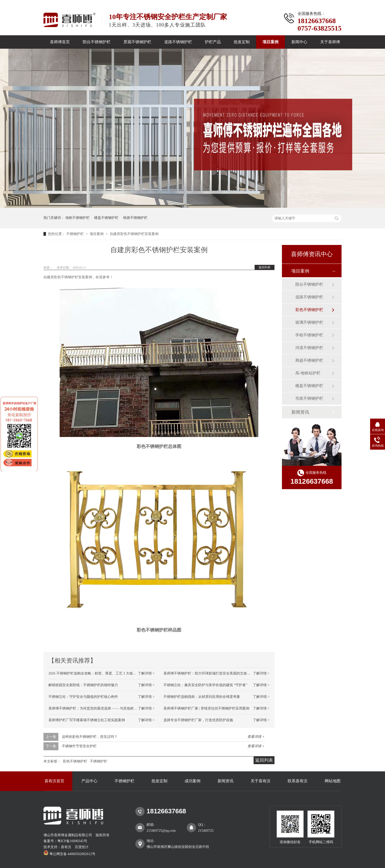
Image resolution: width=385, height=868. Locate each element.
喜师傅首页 (60, 42)
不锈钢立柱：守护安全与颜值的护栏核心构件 (83, 697)
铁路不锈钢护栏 (135, 218)
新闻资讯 (300, 412)
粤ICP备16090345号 (72, 841)
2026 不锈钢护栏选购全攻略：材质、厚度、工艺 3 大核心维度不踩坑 (101, 673)
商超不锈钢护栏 (309, 360)
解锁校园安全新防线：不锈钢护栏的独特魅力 (83, 685)
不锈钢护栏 (76, 234)
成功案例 (192, 781)
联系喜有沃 (298, 781)
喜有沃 (66, 847)
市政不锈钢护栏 (309, 398)
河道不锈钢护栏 (309, 348)
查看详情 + (256, 737)
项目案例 (270, 42)
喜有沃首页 (54, 781)
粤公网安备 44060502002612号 (69, 854)
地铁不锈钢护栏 (77, 218)
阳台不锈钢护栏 (97, 42)
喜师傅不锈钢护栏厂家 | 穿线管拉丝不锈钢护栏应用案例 (206, 708)
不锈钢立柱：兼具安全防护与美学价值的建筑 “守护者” (205, 685)
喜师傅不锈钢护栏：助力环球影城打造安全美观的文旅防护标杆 (212, 673)
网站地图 (333, 781)
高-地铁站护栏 (308, 373)
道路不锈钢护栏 (178, 42)
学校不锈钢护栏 (309, 335)
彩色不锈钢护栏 (75, 761)
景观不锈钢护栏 (137, 42)
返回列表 (265, 267)
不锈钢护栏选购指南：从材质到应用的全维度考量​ (202, 697)
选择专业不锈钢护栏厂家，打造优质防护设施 (198, 720)
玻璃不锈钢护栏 (309, 322)
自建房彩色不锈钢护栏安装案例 (134, 234)
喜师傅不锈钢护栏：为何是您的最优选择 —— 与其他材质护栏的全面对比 (105, 708)
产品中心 (89, 781)
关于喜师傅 (330, 42)
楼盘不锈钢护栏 (106, 218)
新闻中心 (299, 42)
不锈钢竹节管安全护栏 (79, 746)
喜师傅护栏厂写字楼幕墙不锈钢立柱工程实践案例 (87, 720)
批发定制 (242, 42)
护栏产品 (213, 42)
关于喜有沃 (261, 781)
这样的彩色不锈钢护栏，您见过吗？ (90, 737)
